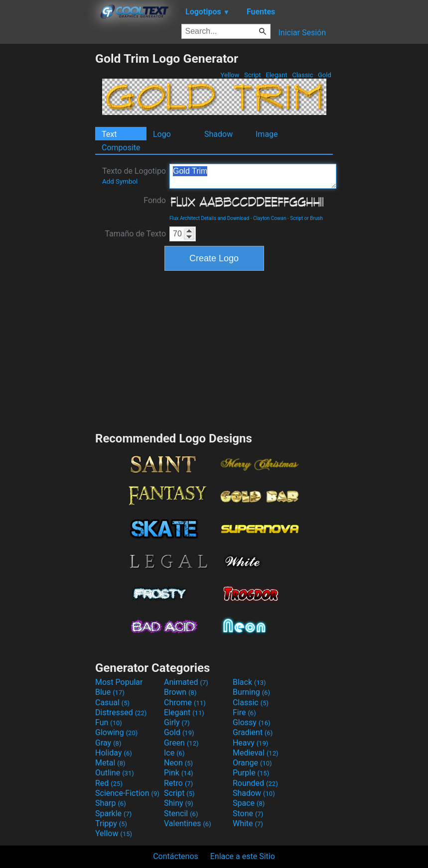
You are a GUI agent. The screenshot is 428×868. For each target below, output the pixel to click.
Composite (121, 148)
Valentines (188, 823)
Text (109, 134)
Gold (325, 75)
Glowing (116, 732)
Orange (252, 763)
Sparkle (113, 814)
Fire (244, 712)
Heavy (250, 743)
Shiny (179, 803)
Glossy (252, 722)
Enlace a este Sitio (243, 856)
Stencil (181, 814)
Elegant (277, 75)
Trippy (111, 823)
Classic (303, 75)
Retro (178, 783)
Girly (177, 722)
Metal (110, 763)
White (248, 823)
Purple (251, 773)
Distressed (121, 712)
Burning (251, 692)
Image (267, 134)
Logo (162, 134)
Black (249, 682)
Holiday (114, 753)
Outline (115, 773)
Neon (178, 763)
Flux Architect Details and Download (209, 218)
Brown (180, 692)
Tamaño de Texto (135, 234)
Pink (179, 773)
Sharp (111, 803)
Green (181, 743)
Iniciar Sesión (302, 33)
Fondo (155, 200)
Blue (110, 692)
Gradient (253, 732)
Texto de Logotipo (134, 176)
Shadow (218, 134)
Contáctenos (176, 856)
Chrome (185, 703)
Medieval (256, 753)
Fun (109, 722)
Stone (248, 814)
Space (249, 803)
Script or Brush (306, 218)
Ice (174, 753)
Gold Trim (253, 176)
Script (253, 75)
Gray (108, 743)
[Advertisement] (47, 201)
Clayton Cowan (270, 218)
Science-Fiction (127, 793)
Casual (112, 703)
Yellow (230, 75)
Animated (186, 682)
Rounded (255, 783)
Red (109, 783)
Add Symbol (120, 181)
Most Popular (119, 682)
